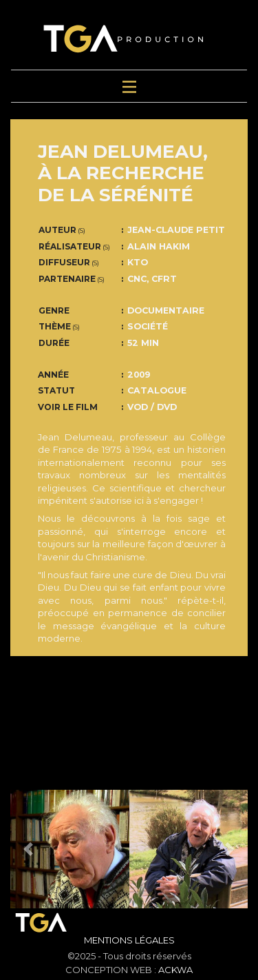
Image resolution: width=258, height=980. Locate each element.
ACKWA (175, 970)
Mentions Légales (129, 940)
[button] (28, 849)
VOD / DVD (152, 407)
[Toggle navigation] (129, 86)
